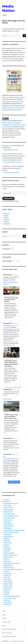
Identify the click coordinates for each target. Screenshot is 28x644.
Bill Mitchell (7, 501)
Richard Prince (8, 588)
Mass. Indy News (7, 633)
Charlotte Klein (8, 512)
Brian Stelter (7, 505)
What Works (7, 604)
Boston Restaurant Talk (11, 503)
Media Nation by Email (9, 636)
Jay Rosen (7, 545)
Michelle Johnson (9, 567)
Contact (5, 618)
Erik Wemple (7, 528)
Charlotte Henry (8, 510)
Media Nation (8, 8)
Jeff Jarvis (6, 547)
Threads (6, 217)
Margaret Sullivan (9, 553)
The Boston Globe (16, 110)
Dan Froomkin (8, 520)
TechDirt (6, 594)
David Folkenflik (9, 526)
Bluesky (6, 215)
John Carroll (7, 549)
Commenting (6, 622)
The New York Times (8, 108)
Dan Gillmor (7, 522)
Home (4, 611)
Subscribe (8, 198)
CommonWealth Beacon (11, 516)
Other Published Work (9, 629)
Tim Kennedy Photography (12, 596)
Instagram (7, 224)
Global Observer (8, 536)
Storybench (7, 590)
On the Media (8, 580)
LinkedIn (6, 222)
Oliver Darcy (7, 578)
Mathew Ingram (8, 557)
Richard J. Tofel (8, 586)
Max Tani (6, 559)
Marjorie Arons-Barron (11, 555)
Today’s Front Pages (10, 598)
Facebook (6, 213)
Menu (5, 15)
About (4, 615)
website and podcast (15, 97)
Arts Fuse (6, 499)
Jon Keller (7, 551)
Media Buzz (7, 561)
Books (4, 626)
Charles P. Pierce (8, 508)
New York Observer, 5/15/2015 (13, 162)
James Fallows (8, 543)
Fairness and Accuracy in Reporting (14, 530)
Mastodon (7, 220)
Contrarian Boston (9, 518)
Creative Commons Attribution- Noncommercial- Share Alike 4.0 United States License (14, 125)
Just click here (6, 61)
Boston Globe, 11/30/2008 (11, 172)
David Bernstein (8, 524)
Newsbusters (7, 573)
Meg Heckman (8, 565)
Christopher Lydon (9, 514)
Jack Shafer (7, 540)
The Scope (7, 592)
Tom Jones (7, 600)
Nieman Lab (7, 575)
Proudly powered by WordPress (17, 641)
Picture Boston (8, 582)
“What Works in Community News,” (13, 102)
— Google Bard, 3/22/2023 (10, 150)
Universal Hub (8, 602)
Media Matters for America (12, 563)
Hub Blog (6, 538)
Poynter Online (8, 584)
